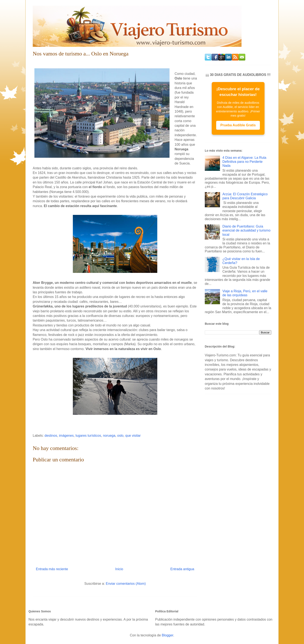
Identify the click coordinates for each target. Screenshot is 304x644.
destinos (51, 436)
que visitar (133, 436)
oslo (120, 436)
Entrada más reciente (52, 569)
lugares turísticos (88, 436)
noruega (109, 436)
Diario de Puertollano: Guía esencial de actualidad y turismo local (246, 230)
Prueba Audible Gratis (238, 125)
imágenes (66, 436)
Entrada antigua (182, 569)
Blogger (167, 635)
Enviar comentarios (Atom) (126, 584)
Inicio (119, 569)
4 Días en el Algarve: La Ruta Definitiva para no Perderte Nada (244, 162)
